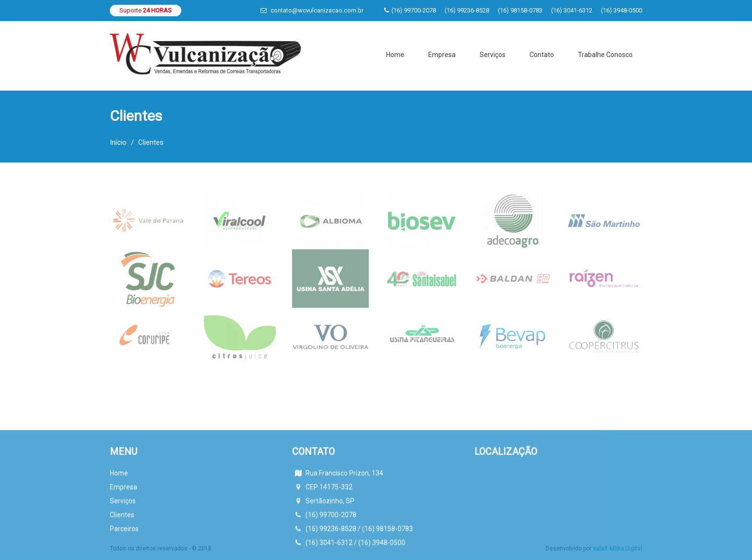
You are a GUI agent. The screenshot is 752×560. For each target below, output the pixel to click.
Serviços (493, 55)
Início (118, 142)
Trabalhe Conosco (605, 55)
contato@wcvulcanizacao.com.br (317, 10)
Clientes (122, 552)
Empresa (442, 55)
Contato (542, 55)
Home (395, 55)
